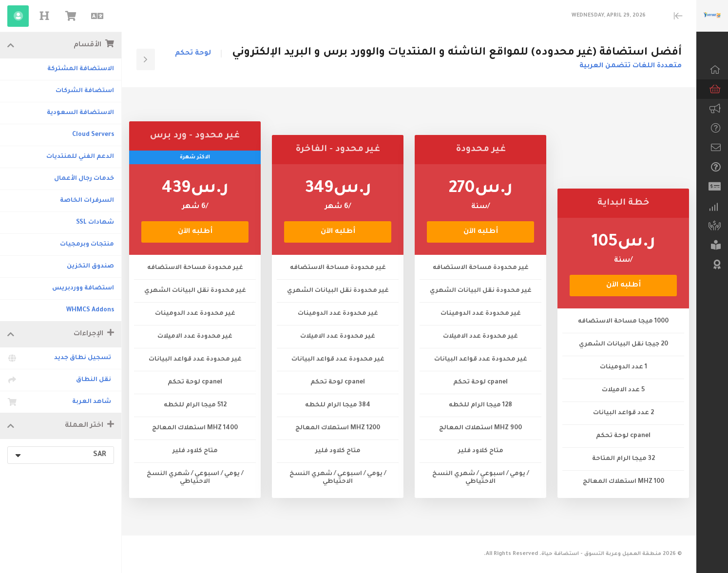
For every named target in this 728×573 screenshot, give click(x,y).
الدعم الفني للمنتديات (80, 157)
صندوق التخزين (90, 267)
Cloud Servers (93, 135)
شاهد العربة (61, 402)
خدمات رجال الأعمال (84, 179)
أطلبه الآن (623, 286)
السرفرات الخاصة (87, 201)
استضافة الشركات (85, 91)
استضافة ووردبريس (83, 288)
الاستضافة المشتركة (81, 69)
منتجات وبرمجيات (87, 245)
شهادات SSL (95, 223)
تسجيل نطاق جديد (61, 358)
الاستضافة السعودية (80, 113)
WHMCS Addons (90, 310)
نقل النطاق (61, 380)
